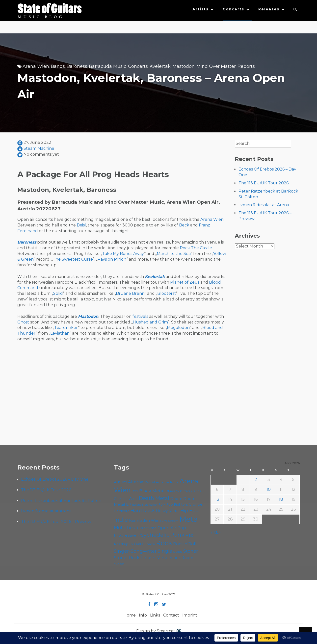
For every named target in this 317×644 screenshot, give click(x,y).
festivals (140, 316)
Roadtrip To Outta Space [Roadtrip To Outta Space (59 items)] (134, 544)
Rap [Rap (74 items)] (189, 535)
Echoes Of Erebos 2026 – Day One (55, 479)
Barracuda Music (108, 66)
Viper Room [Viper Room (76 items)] (182, 558)
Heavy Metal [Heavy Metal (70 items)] (168, 511)
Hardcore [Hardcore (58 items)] (122, 511)
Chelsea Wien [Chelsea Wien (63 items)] (126, 499)
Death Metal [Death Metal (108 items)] (154, 498)
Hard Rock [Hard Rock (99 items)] (143, 510)
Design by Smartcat (159, 631)
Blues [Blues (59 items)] (170, 491)
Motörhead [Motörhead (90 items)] (126, 528)
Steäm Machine (39, 148)
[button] (295, 10)
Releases (269, 9)
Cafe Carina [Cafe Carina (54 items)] (192, 491)
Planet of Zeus (185, 282)
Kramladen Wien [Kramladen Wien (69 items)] (145, 520)
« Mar (216, 533)
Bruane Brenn (130, 293)
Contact (171, 615)
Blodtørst (167, 293)
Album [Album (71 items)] (120, 482)
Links (155, 615)
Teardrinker (66, 328)
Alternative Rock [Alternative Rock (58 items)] (165, 482)
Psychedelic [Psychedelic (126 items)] (153, 535)
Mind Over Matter (216, 66)
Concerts (233, 9)
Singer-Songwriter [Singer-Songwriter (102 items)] (135, 551)
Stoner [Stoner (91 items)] (191, 551)
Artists (200, 9)
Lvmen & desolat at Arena (264, 205)
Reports (246, 66)
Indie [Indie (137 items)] (121, 520)
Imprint (190, 615)
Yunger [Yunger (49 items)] (119, 564)
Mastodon (184, 66)
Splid (58, 293)
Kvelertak (160, 66)
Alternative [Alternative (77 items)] (139, 482)
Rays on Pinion (112, 259)
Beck (184, 225)
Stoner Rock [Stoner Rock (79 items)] (127, 558)
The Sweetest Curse (73, 259)
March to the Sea (174, 254)
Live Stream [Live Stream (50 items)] (170, 521)
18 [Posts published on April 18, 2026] (281, 499)
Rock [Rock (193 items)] (164, 543)
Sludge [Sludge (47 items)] (178, 552)
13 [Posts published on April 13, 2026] (217, 499)
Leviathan (60, 333)
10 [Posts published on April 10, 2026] (269, 489)
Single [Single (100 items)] (165, 551)
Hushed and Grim (150, 322)
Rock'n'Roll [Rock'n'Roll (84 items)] (185, 544)
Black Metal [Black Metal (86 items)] (152, 491)
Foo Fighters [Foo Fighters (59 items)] (177, 504)
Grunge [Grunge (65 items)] (196, 504)
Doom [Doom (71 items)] (176, 499)
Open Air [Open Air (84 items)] (167, 528)
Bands (58, 66)
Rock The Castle (196, 248)
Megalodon (178, 328)
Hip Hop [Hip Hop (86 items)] (189, 510)
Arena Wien (36, 66)
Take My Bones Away (123, 254)
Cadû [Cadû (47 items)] (179, 491)
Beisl (81, 225)
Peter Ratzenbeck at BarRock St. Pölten (61, 501)
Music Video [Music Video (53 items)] (148, 528)
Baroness (77, 66)
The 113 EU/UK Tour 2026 (264, 183)
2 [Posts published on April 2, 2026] (256, 480)
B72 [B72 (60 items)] (135, 491)
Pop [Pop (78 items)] (182, 528)
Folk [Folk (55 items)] (162, 505)
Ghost (23, 322)
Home (130, 615)
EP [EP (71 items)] (129, 504)
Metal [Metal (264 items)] (190, 519)
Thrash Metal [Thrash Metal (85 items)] (155, 557)
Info (143, 615)
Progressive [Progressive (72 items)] (125, 535)
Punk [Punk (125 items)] (177, 535)
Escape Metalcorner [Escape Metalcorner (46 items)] (145, 505)
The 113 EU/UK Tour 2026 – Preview (56, 522)
